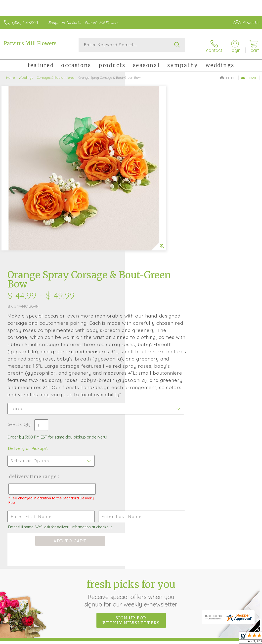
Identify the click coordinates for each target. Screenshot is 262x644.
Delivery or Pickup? (152, 298)
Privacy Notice (175, 591)
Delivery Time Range (157, 326)
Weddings (26, 76)
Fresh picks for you (131, 443)
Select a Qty (144, 274)
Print (228, 76)
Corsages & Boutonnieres (56, 76)
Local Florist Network (211, 591)
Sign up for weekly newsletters (131, 470)
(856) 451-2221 (25, 22)
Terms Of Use (146, 591)
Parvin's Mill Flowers (30, 43)
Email (249, 76)
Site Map (241, 591)
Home (11, 76)
